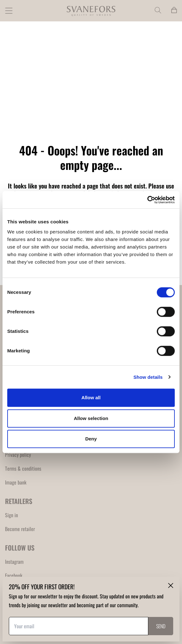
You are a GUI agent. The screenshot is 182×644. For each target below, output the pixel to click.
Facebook (14, 575)
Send (161, 626)
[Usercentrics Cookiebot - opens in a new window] (147, 200)
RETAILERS (19, 501)
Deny (91, 439)
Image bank (16, 482)
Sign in (11, 515)
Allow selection (91, 418)
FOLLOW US (20, 548)
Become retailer (20, 529)
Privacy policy (18, 455)
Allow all (91, 398)
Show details (148, 377)
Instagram (14, 562)
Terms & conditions (23, 468)
